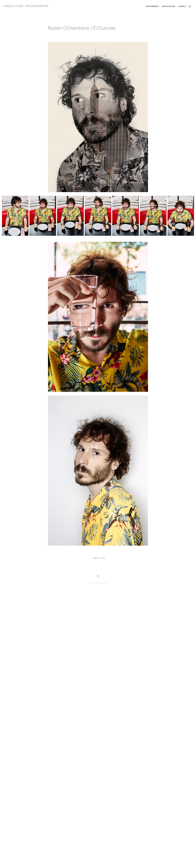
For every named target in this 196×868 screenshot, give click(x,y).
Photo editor (168, 6)
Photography (152, 6)
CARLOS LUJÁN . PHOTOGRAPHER (26, 6)
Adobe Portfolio (102, 583)
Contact (182, 6)
